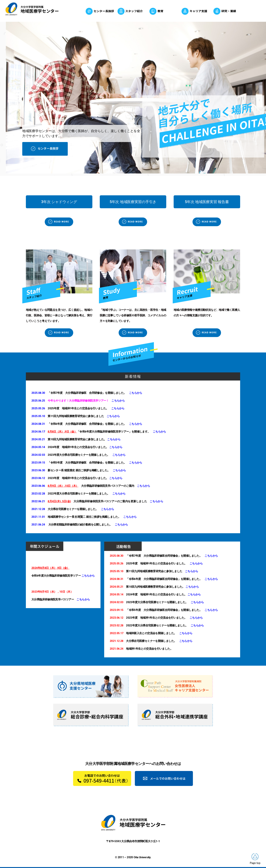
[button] (59, 202)
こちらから (136, 393)
